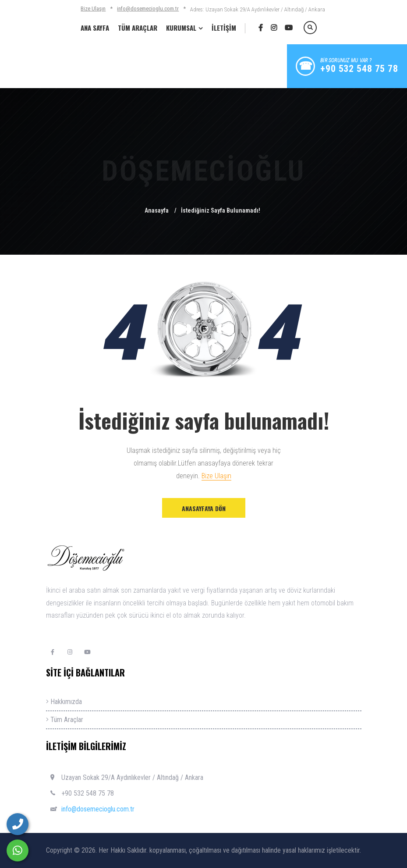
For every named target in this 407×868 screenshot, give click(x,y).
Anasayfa (157, 210)
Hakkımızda (64, 702)
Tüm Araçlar (65, 720)
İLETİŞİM (224, 28)
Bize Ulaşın (93, 9)
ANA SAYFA (95, 28)
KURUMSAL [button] (181, 28)
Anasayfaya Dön (204, 508)
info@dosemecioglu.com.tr (148, 9)
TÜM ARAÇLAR (138, 28)
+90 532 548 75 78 (88, 793)
